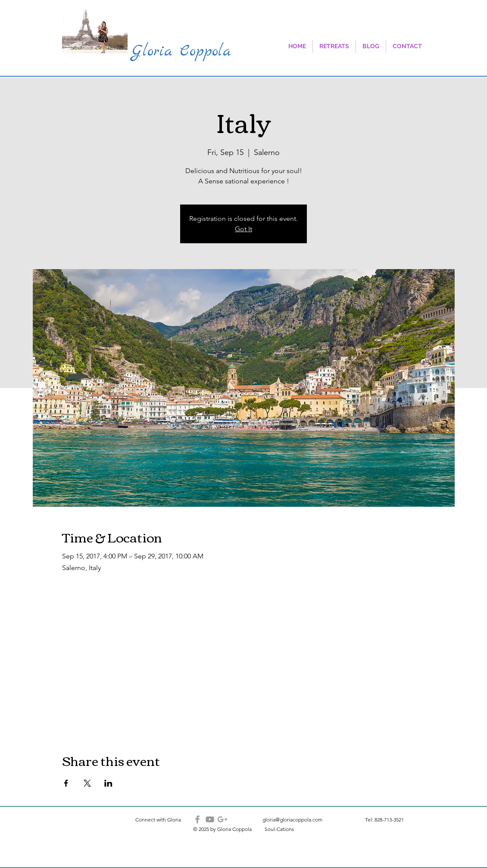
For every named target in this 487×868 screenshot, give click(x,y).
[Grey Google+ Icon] (222, 819)
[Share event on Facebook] (66, 783)
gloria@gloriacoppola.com (292, 820)
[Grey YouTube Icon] (210, 819)
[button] (334, 46)
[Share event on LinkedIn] (108, 783)
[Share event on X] (87, 783)
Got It (243, 229)
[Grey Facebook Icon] (197, 819)
